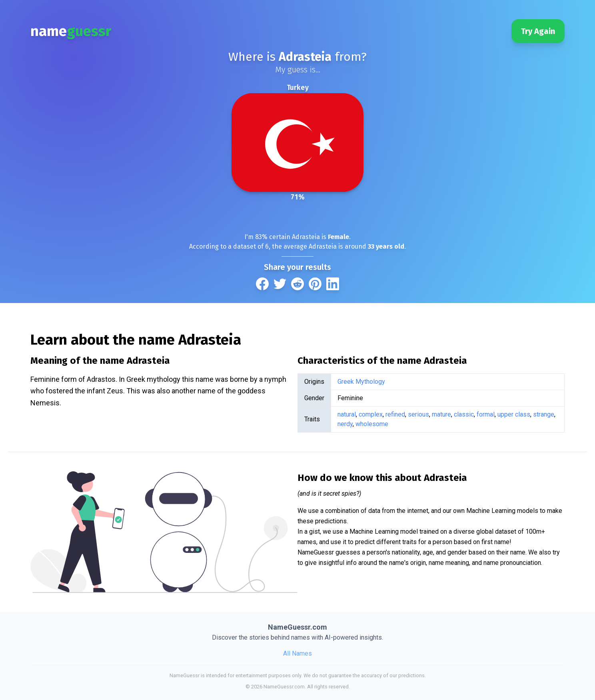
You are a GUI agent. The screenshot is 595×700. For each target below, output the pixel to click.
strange (544, 414)
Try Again (538, 31)
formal (486, 414)
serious (418, 414)
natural (347, 414)
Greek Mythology (361, 382)
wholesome (372, 424)
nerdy (345, 424)
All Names (297, 653)
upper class (514, 414)
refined (395, 414)
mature (441, 414)
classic (464, 414)
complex (371, 414)
